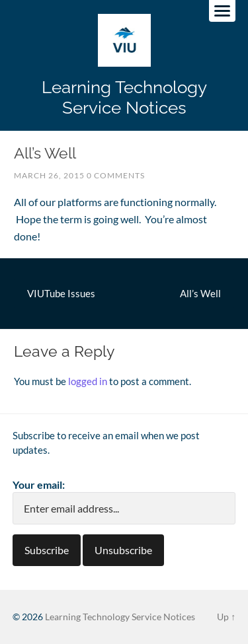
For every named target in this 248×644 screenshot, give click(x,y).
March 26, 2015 (49, 175)
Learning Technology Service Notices (124, 97)
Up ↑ (226, 617)
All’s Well (200, 293)
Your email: (39, 484)
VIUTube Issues (61, 293)
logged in (88, 381)
